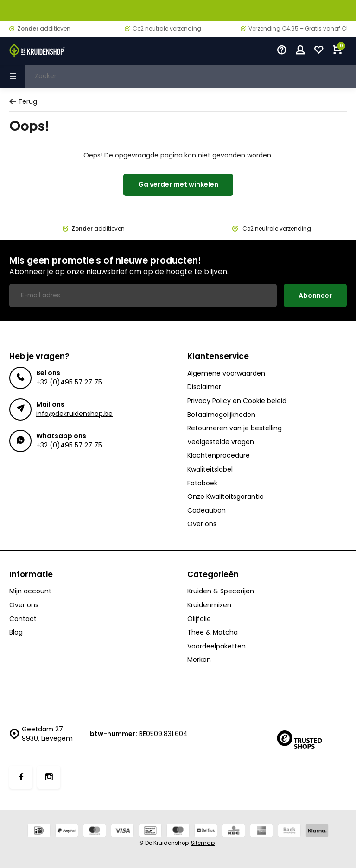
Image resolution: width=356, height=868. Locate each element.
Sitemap (203, 843)
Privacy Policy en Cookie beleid (237, 401)
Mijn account (30, 591)
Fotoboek (202, 483)
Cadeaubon (207, 511)
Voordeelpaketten (216, 646)
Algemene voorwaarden (226, 374)
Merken (199, 660)
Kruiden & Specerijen (221, 591)
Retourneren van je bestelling (235, 428)
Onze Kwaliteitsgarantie (226, 497)
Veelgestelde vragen (221, 442)
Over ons (202, 524)
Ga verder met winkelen (178, 184)
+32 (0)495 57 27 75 (69, 382)
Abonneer (315, 296)
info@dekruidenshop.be (74, 414)
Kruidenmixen (209, 605)
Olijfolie (199, 619)
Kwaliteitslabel (210, 469)
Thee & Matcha (213, 632)
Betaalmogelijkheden (221, 415)
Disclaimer (204, 387)
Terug (23, 102)
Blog (16, 632)
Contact (23, 619)
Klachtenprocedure (219, 456)
